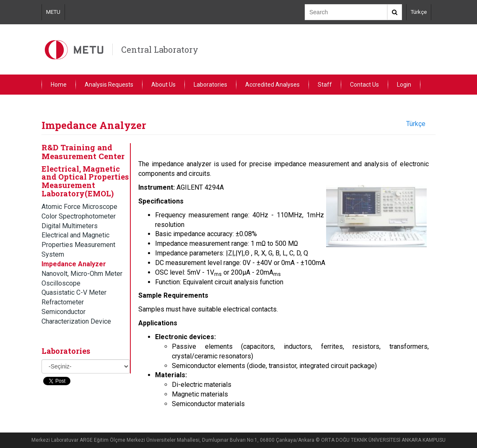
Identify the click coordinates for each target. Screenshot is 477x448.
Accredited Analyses (272, 85)
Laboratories (210, 85)
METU (53, 12)
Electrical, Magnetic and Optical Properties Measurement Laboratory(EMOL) (85, 181)
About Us (163, 85)
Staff (325, 85)
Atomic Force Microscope (79, 207)
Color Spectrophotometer (79, 216)
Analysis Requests (109, 85)
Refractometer (63, 302)
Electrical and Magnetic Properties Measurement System (78, 245)
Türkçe (419, 12)
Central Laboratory (160, 49)
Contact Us (364, 85)
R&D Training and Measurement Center (83, 152)
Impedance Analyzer (74, 264)
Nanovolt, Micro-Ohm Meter (82, 274)
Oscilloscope (61, 283)
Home (59, 85)
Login (404, 85)
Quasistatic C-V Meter (74, 292)
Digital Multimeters (70, 226)
